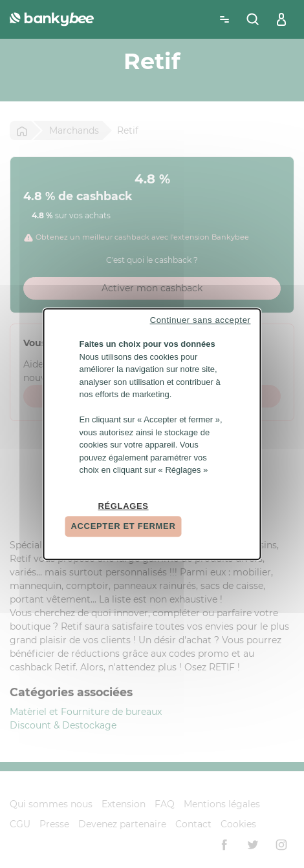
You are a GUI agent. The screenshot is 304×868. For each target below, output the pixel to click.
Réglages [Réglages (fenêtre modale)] (123, 506)
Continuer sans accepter (201, 320)
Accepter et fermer (124, 526)
